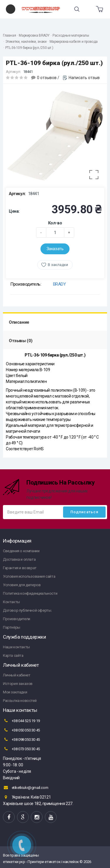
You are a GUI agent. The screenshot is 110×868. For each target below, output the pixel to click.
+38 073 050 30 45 (21, 749)
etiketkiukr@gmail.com (26, 787)
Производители (17, 619)
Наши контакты (16, 647)
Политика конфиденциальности (30, 593)
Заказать (55, 249)
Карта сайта (13, 655)
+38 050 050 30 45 (21, 730)
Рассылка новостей (20, 701)
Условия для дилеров (22, 585)
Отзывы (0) (21, 341)
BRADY (60, 284)
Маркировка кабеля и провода (74, 42)
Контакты (11, 602)
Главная (9, 35)
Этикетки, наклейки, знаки (26, 42)
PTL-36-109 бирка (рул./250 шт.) (29, 48)
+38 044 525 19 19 (21, 721)
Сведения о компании (21, 551)
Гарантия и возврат (20, 568)
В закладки (58, 265)
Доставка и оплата (19, 559)
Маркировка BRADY (34, 35)
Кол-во (55, 223)
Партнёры (12, 627)
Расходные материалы (71, 35)
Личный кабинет (17, 675)
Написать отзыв (84, 78)
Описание (19, 322)
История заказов (18, 684)
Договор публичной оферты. (27, 610)
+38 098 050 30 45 (21, 739)
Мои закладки (15, 692)
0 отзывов (47, 78)
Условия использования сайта (29, 576)
